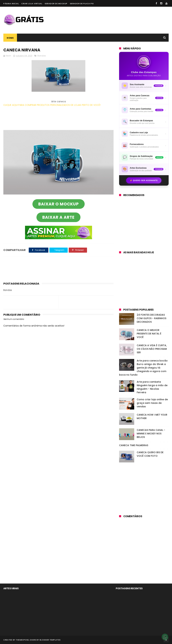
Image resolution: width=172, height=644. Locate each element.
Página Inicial (11, 4)
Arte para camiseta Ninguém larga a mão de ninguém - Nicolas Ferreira (152, 387)
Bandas (42, 56)
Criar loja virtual (32, 4)
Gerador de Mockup (56, 4)
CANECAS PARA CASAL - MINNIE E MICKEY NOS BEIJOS (151, 434)
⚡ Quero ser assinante (144, 180)
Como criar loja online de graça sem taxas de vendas (152, 403)
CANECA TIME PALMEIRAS (134, 445)
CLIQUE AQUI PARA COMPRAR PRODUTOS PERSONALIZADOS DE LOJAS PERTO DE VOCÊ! (52, 105)
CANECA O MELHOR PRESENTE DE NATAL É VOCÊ (149, 334)
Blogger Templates (50, 640)
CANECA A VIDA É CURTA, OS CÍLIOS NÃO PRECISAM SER (152, 349)
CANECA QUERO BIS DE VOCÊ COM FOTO (150, 454)
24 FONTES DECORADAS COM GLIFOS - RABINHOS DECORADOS (152, 318)
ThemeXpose (22, 640)
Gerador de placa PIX (82, 4)
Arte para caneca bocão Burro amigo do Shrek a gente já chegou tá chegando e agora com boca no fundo (143, 368)
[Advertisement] (107, 20)
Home (10, 38)
